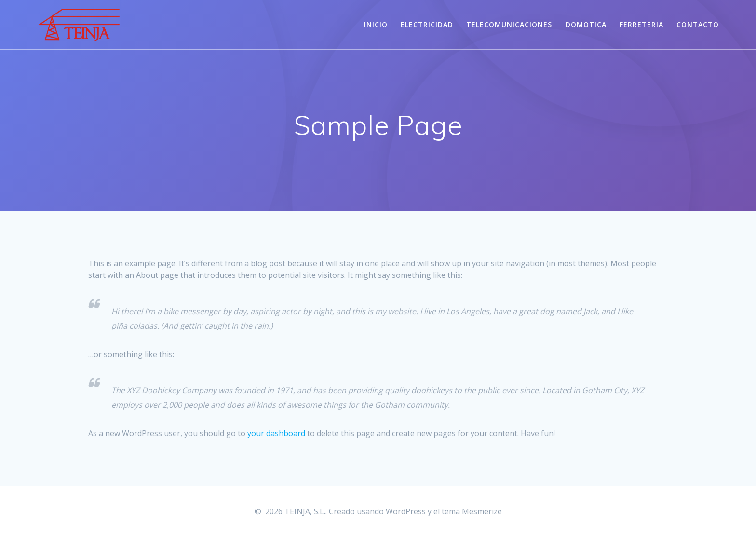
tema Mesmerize (472, 511)
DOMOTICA (586, 24)
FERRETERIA (641, 24)
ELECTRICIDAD (427, 24)
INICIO (376, 24)
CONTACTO (698, 24)
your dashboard (276, 433)
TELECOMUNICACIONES (509, 24)
